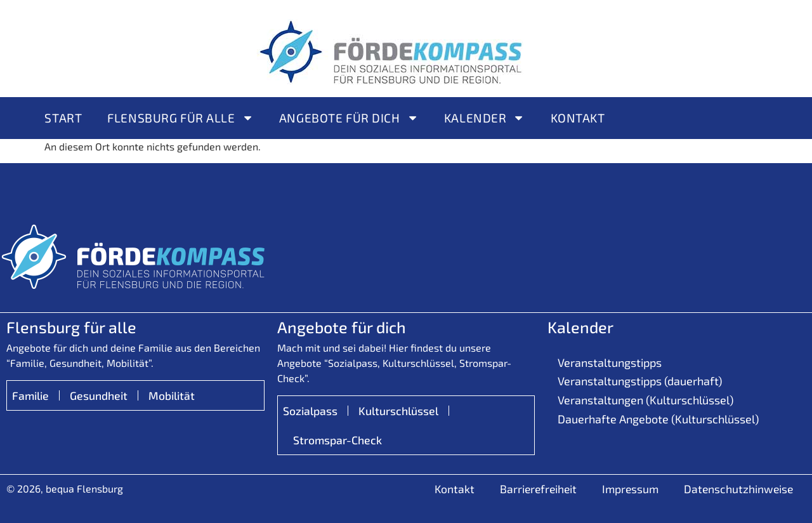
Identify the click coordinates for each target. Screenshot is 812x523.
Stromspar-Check (337, 440)
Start (63, 118)
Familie (30, 395)
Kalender (485, 118)
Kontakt (578, 118)
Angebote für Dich (349, 118)
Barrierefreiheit (538, 489)
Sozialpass (310, 411)
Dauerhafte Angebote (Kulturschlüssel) (658, 419)
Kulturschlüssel (398, 411)
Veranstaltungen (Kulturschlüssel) (645, 400)
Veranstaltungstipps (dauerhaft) (640, 381)
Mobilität (172, 395)
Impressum (630, 489)
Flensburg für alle (180, 118)
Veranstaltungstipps (610, 362)
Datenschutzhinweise (738, 489)
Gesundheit (99, 395)
